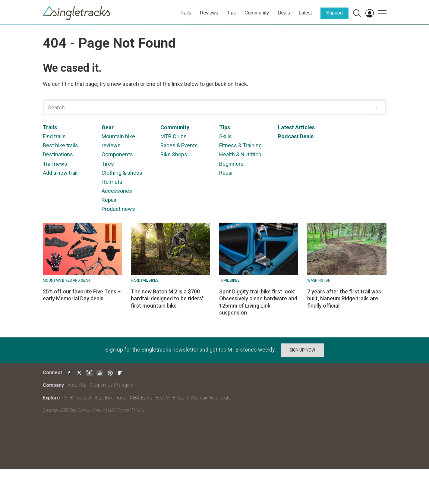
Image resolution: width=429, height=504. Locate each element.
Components (117, 154)
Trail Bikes (229, 280)
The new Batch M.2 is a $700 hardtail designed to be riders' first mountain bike (167, 299)
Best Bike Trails (110, 398)
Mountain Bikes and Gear (66, 280)
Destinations (58, 154)
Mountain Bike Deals (210, 398)
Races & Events (179, 145)
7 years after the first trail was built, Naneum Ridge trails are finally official (344, 299)
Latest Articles (296, 127)
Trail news (55, 164)
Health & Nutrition (240, 154)
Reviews (209, 13)
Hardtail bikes (145, 280)
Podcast (288, 136)
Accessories (117, 191)
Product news (118, 209)
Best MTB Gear (171, 398)
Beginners (231, 164)
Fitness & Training (240, 145)
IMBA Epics (140, 398)
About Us (77, 385)
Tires (108, 164)
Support (334, 13)
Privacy (138, 410)
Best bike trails (60, 145)
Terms (123, 410)
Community (257, 13)
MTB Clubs (173, 136)
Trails (185, 13)
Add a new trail (60, 173)
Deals (284, 13)
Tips (231, 13)
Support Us (101, 385)
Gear (108, 127)
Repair (109, 200)
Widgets (125, 385)
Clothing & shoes (122, 173)
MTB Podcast (77, 398)
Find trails (54, 136)
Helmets (112, 182)
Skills (226, 136)
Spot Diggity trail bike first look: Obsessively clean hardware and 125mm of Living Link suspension (258, 302)
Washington (319, 280)
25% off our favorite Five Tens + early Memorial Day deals (82, 295)
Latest (305, 13)
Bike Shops (174, 154)
